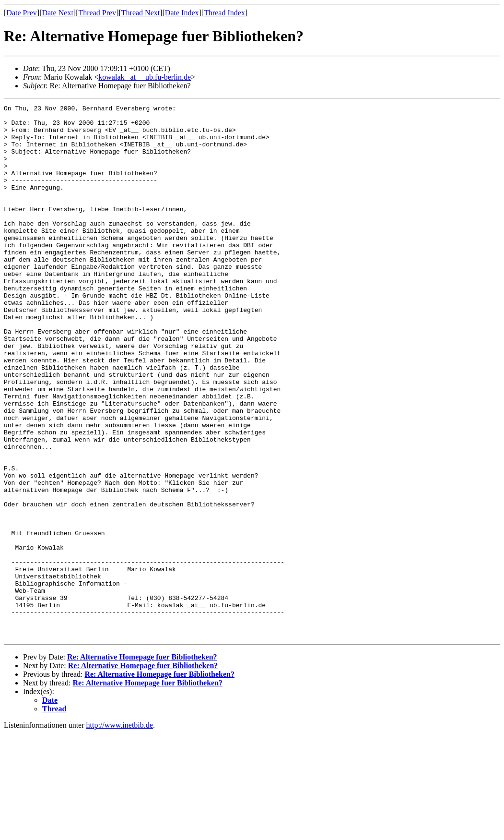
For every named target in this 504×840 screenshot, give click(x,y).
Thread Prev (97, 13)
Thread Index (224, 13)
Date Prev (22, 13)
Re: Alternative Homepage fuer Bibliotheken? (142, 763)
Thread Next (141, 13)
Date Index (182, 13)
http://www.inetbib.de (120, 832)
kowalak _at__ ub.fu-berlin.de (145, 77)
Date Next (58, 13)
